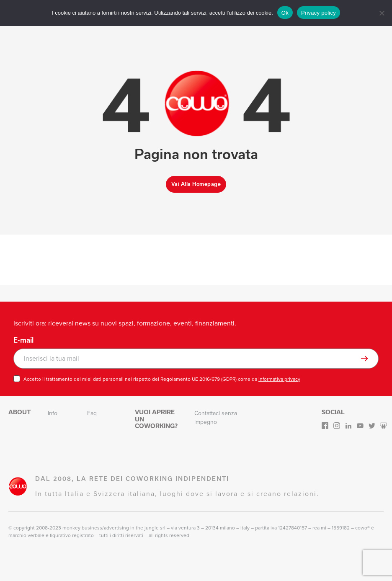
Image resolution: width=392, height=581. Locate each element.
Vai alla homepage (196, 184)
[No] (382, 13)
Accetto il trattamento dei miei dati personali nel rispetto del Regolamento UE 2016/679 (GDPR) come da (162, 379)
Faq (92, 413)
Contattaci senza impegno (216, 418)
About (20, 412)
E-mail (23, 340)
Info (53, 413)
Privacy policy (318, 13)
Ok (285, 13)
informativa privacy (279, 379)
